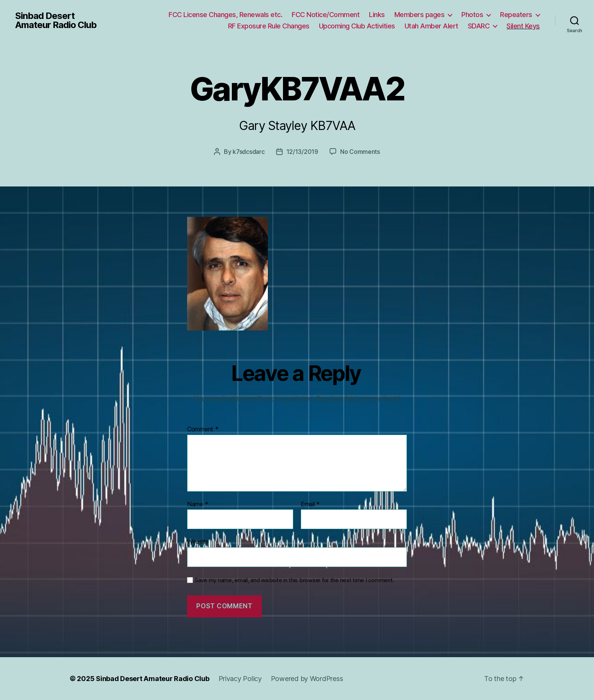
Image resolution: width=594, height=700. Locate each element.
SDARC (479, 26)
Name (198, 504)
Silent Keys (523, 26)
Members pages (420, 15)
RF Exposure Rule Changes (269, 26)
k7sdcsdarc (249, 152)
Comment (203, 429)
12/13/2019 (302, 152)
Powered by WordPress (307, 679)
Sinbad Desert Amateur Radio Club (56, 20)
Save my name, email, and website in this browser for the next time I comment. (294, 580)
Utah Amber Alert (431, 26)
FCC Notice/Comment (326, 15)
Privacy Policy (240, 679)
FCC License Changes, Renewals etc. (225, 15)
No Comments (360, 152)
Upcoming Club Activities (357, 26)
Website (198, 542)
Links (377, 15)
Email (310, 504)
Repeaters (516, 15)
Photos (472, 15)
